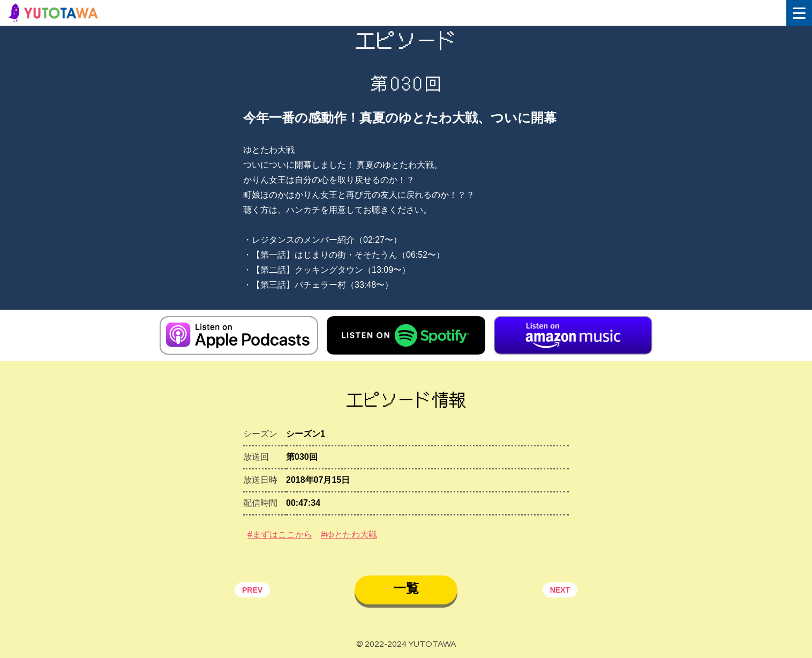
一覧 (406, 588)
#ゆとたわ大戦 (349, 534)
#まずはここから (280, 534)
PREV (252, 590)
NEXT (560, 590)
